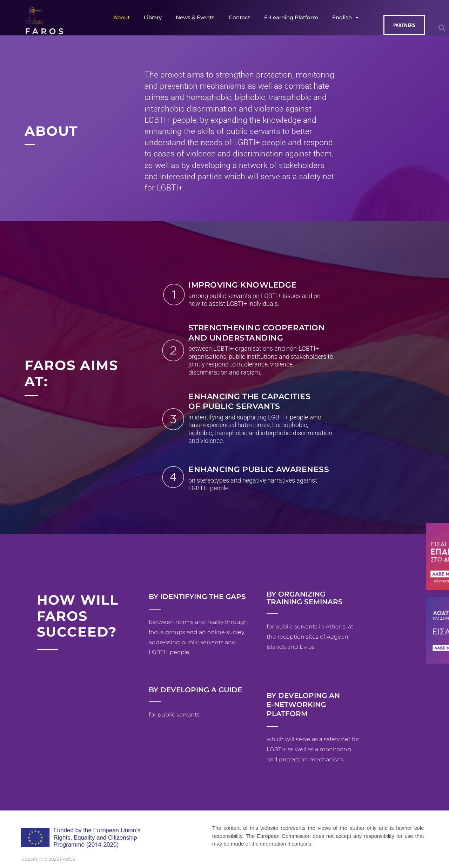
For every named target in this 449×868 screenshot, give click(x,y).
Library (153, 17)
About (122, 17)
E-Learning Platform (291, 17)
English (345, 18)
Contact (239, 17)
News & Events (195, 17)
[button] (442, 28)
